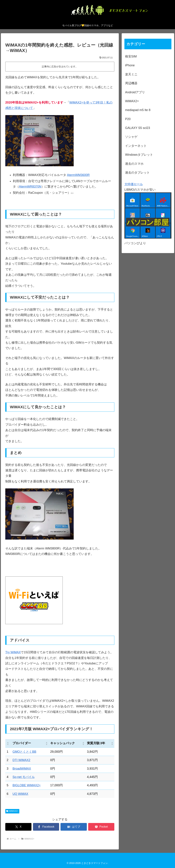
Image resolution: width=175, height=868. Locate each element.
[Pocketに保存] (101, 827)
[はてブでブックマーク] (74, 827)
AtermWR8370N (30, 187)
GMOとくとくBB (24, 752)
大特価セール (134, 184)
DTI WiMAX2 (21, 760)
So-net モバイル (24, 777)
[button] (8, 743)
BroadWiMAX (22, 769)
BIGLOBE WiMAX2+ (27, 785)
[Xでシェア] (18, 827)
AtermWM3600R (78, 175)
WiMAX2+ (12, 811)
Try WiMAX (13, 652)
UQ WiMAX (20, 794)
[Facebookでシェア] (46, 827)
